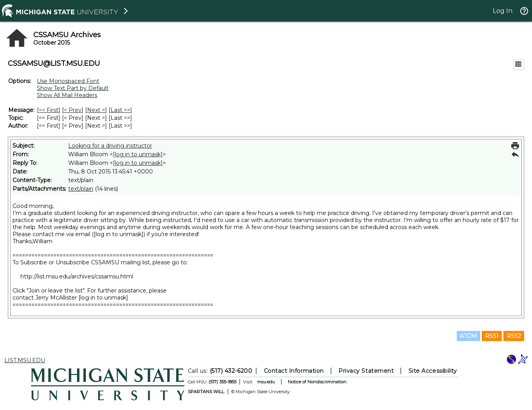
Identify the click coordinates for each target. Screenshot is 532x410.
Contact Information (293, 371)
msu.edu (266, 382)
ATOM (468, 336)
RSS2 (514, 336)
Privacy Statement (366, 371)
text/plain (81, 189)
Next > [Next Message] (96, 110)
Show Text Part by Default (73, 88)
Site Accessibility (432, 371)
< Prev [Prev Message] (73, 110)
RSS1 (492, 336)
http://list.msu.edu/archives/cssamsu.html (77, 276)
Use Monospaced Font (68, 81)
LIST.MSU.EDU (25, 360)
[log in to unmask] (138, 154)
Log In (503, 11)
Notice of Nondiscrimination (317, 382)
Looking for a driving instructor (110, 146)
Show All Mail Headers (67, 95)
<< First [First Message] (49, 110)
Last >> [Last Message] (120, 110)
